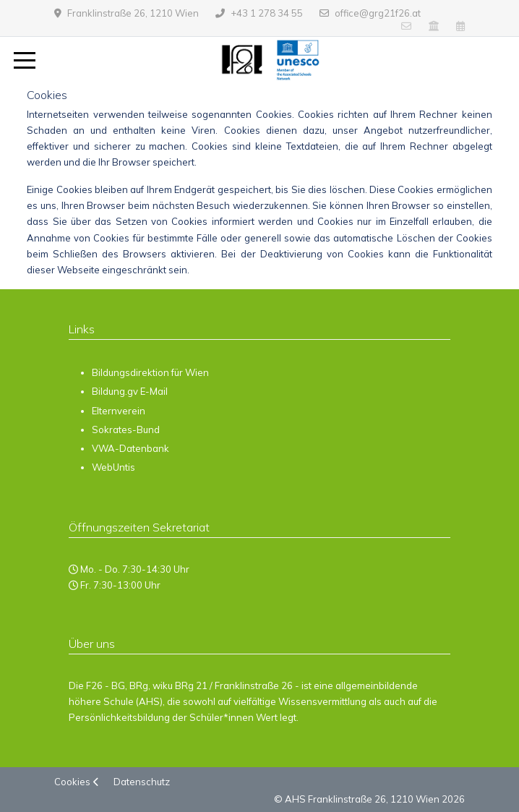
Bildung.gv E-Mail (130, 391)
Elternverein (119, 411)
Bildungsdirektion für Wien (150, 372)
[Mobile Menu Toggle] (25, 61)
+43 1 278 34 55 (267, 13)
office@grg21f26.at (378, 13)
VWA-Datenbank (130, 448)
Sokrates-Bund (126, 429)
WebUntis (113, 467)
